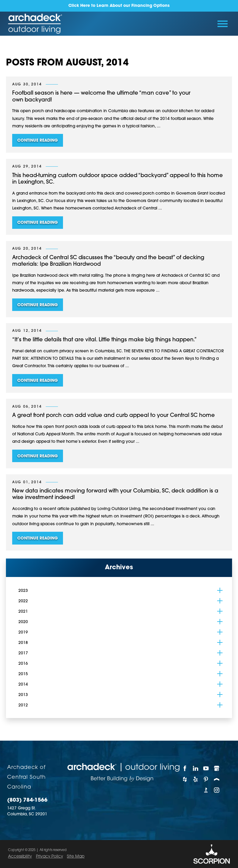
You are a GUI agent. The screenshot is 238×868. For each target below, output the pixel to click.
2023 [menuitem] (23, 591)
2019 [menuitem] (23, 632)
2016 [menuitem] (23, 664)
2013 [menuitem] (23, 695)
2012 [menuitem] (23, 705)
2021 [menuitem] (23, 612)
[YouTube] (206, 768)
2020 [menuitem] (23, 622)
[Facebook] (185, 768)
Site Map (76, 857)
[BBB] (206, 790)
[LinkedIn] (196, 768)
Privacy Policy (49, 857)
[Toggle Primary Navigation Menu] (222, 24)
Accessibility (20, 857)
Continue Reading (38, 141)
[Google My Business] (217, 768)
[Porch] (217, 779)
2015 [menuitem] (23, 674)
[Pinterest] (206, 779)
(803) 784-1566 (27, 800)
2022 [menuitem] (23, 601)
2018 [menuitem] (23, 643)
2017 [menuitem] (23, 653)
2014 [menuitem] (23, 685)
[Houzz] (185, 779)
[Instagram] (217, 790)
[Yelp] (196, 779)
